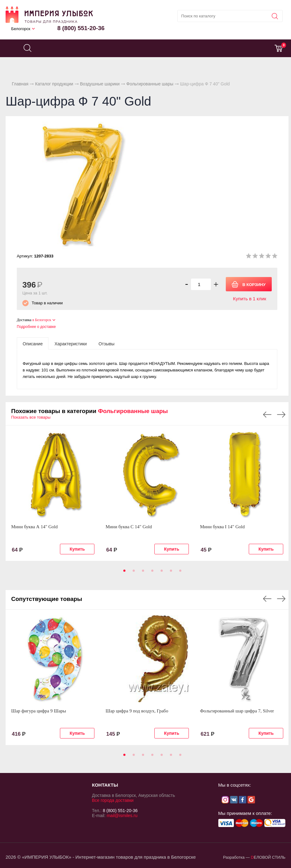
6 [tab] (170, 573)
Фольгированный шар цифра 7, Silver (237, 711)
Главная (20, 84)
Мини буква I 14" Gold (222, 527)
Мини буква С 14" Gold (129, 527)
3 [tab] (142, 573)
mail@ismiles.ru (122, 816)
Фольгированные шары (150, 84)
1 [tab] (123, 573)
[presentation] (33, 343)
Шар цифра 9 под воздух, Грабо (137, 711)
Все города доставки (113, 800)
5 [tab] (161, 573)
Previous (267, 415)
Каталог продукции (54, 84)
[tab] (33, 343)
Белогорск (21, 29)
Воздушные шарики (100, 84)
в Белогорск (42, 320)
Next (281, 415)
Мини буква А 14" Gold (34, 527)
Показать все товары (31, 417)
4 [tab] (151, 573)
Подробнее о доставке (36, 327)
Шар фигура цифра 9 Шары (39, 711)
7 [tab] (179, 573)
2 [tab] (133, 573)
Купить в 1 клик (250, 299)
